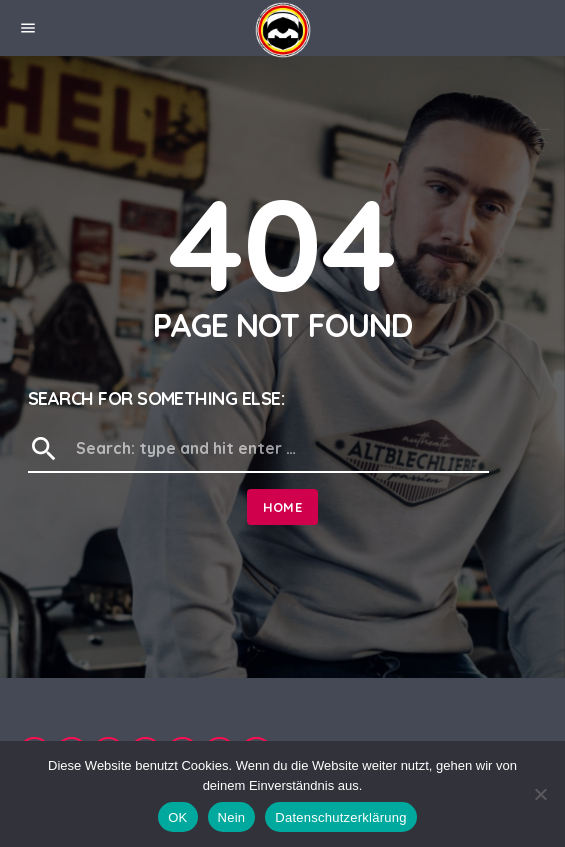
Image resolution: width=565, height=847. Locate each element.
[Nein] (540, 794)
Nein (232, 817)
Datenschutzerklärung (340, 817)
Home (283, 507)
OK (177, 817)
